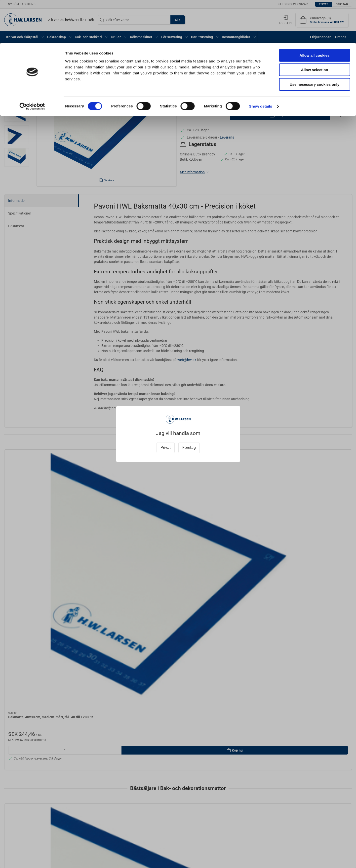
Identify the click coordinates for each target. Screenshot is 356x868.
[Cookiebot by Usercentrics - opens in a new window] (32, 63)
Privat (166, 448)
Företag (189, 448)
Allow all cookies (315, 12)
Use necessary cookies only (315, 41)
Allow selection (314, 27)
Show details (261, 63)
